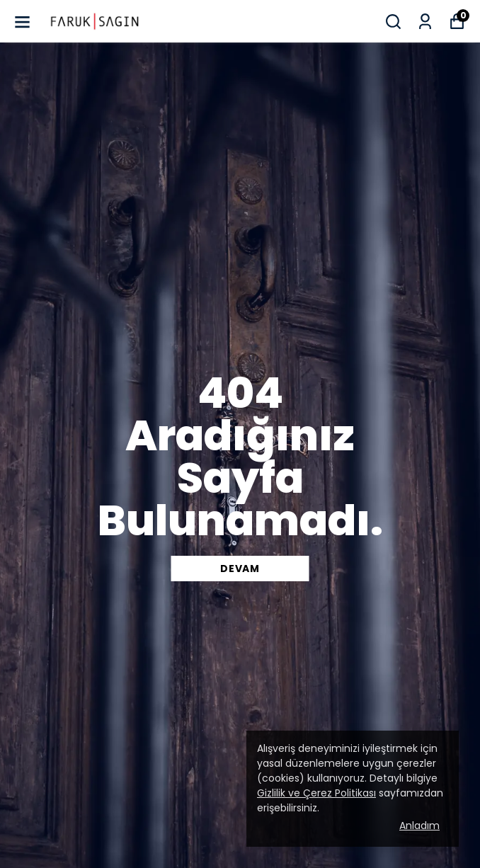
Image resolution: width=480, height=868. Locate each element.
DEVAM (240, 569)
